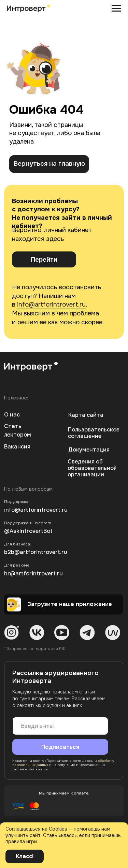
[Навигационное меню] (116, 9)
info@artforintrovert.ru (51, 305)
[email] (60, 726)
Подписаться (60, 747)
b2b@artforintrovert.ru (36, 552)
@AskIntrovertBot (28, 531)
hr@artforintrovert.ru (33, 574)
